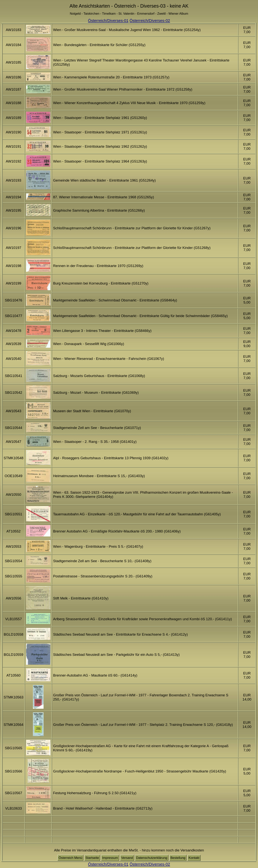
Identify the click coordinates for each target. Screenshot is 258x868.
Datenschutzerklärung (152, 858)
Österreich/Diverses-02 (150, 20)
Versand (127, 858)
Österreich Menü (70, 858)
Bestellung (178, 858)
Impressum (110, 858)
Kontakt (194, 858)
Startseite (92, 858)
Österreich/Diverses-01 (108, 20)
